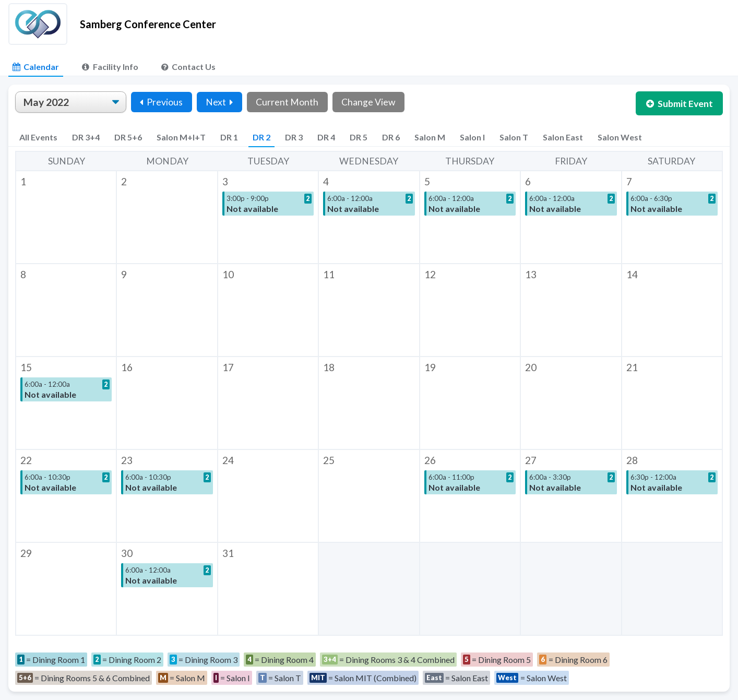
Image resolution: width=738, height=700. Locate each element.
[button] (66, 217)
